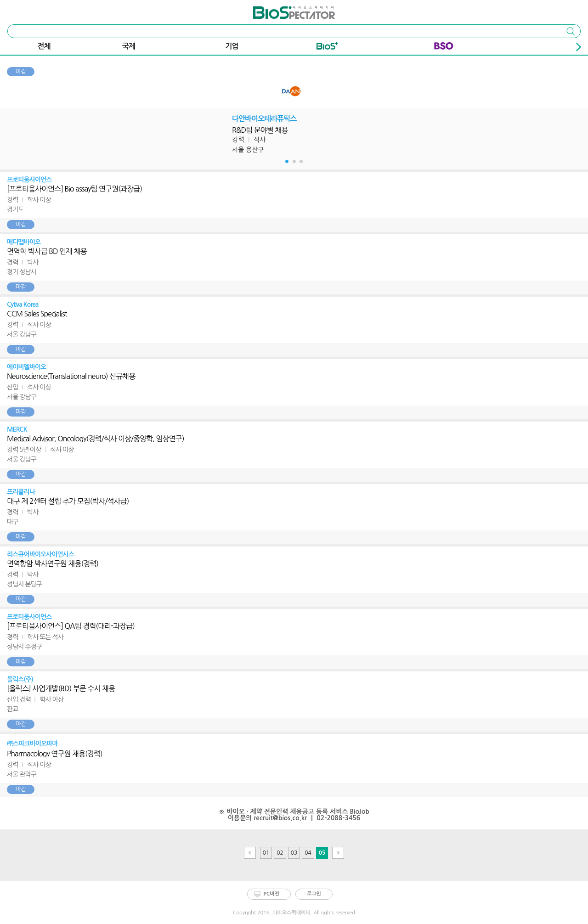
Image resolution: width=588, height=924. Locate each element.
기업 (232, 46)
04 (308, 853)
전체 (44, 46)
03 (294, 853)
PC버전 (271, 894)
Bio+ (327, 48)
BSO (444, 48)
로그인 (314, 894)
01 (266, 853)
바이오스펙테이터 (277, 9)
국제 (129, 46)
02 (280, 853)
